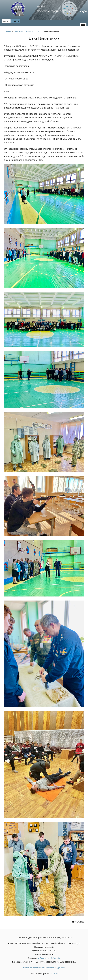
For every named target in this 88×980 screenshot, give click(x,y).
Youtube (55, 958)
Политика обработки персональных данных (44, 968)
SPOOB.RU (54, 973)
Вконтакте (43, 958)
